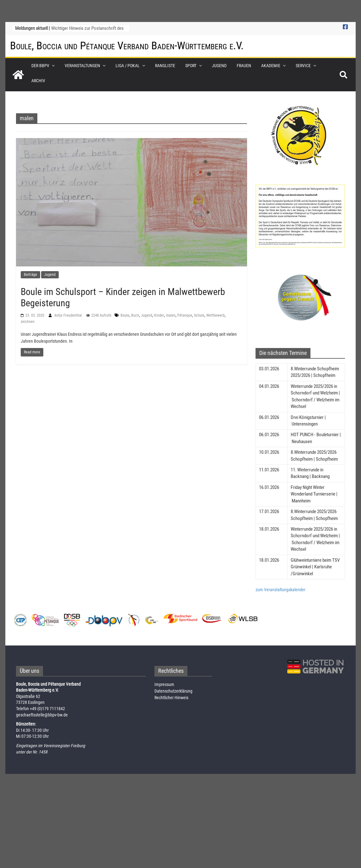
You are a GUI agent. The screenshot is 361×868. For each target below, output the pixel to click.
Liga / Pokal (128, 66)
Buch (135, 315)
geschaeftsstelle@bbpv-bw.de (42, 715)
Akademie (271, 66)
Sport (191, 66)
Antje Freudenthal (69, 315)
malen (171, 315)
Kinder (159, 315)
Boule (125, 315)
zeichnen (28, 322)
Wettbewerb (216, 315)
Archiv (38, 81)
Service (303, 66)
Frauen (244, 66)
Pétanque (185, 315)
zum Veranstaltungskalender (280, 590)
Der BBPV (40, 66)
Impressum (164, 684)
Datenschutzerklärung (173, 691)
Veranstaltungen (82, 66)
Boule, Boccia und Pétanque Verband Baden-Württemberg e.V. (127, 46)
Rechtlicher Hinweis (171, 698)
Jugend (219, 66)
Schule (199, 315)
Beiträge (30, 275)
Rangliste (165, 66)
